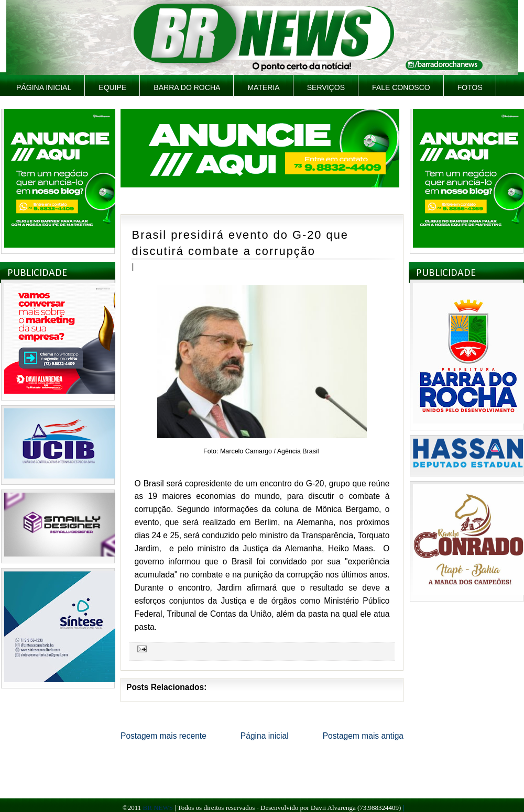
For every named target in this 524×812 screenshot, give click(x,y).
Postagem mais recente (163, 736)
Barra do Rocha (187, 87)
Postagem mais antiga (363, 736)
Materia (263, 87)
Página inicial (44, 87)
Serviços (326, 87)
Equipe (112, 87)
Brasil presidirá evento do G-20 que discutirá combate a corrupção (240, 243)
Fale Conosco (401, 87)
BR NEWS (157, 808)
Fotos (470, 87)
